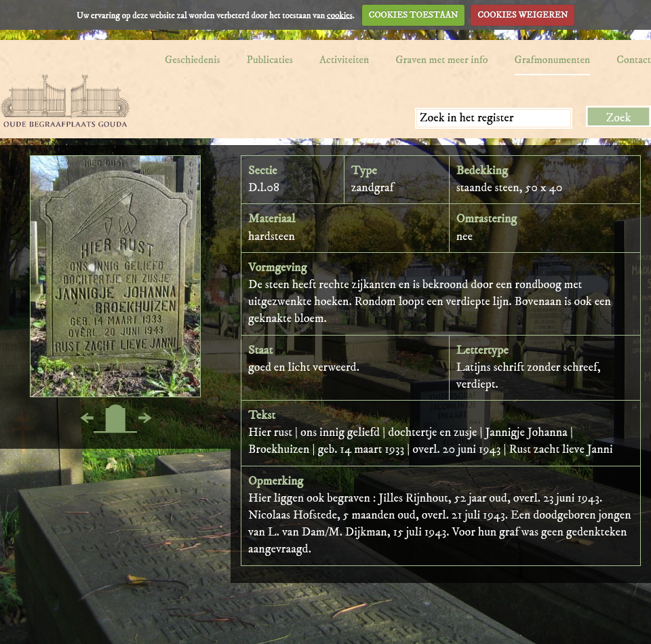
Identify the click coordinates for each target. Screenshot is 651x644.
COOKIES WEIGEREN (522, 15)
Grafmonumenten (553, 60)
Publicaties (270, 60)
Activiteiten (344, 60)
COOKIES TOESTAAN (414, 15)
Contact (634, 60)
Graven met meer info (441, 60)
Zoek (619, 118)
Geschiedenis (193, 60)
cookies (340, 15)
